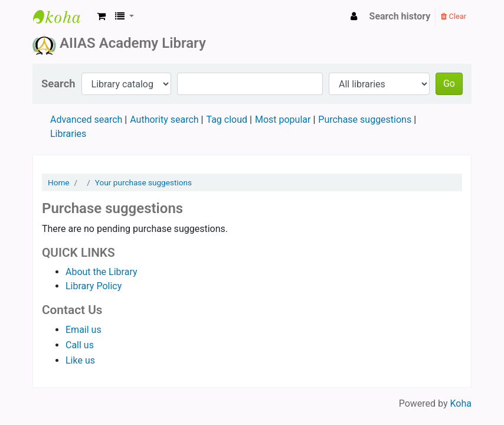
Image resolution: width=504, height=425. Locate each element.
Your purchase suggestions (143, 182)
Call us (80, 345)
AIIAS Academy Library (63, 17)
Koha (461, 403)
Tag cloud (227, 120)
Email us (84, 330)
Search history (400, 16)
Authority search (164, 120)
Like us (80, 360)
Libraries (68, 134)
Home (59, 182)
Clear (454, 16)
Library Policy (94, 286)
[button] (101, 17)
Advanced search (86, 120)
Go (449, 84)
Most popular (283, 120)
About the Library (102, 272)
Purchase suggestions (365, 120)
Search (58, 84)
